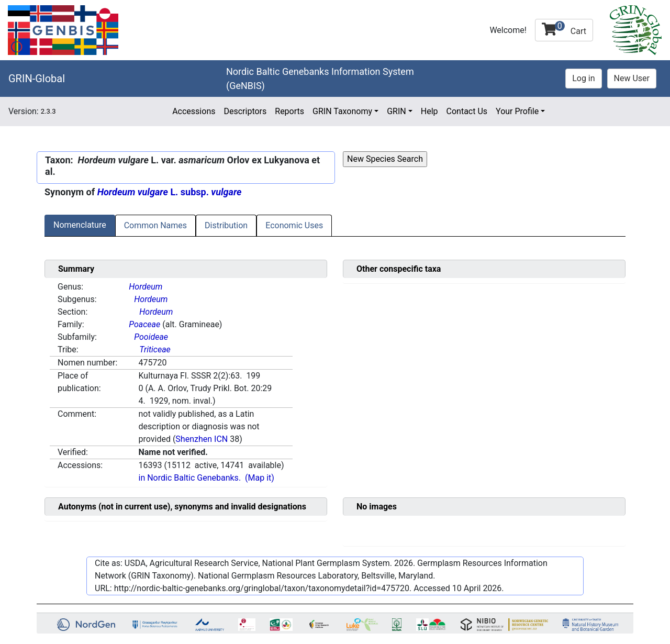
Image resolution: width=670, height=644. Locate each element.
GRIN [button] (397, 111)
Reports (289, 111)
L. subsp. (170, 192)
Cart (564, 29)
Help (429, 111)
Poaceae (144, 324)
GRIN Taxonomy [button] (342, 111)
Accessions (194, 111)
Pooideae (151, 337)
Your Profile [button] (517, 111)
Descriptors (245, 111)
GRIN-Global (37, 79)
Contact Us (467, 111)
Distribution (226, 225)
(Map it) (260, 478)
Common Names (155, 225)
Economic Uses (294, 225)
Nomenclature (80, 225)
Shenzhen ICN (202, 439)
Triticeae (155, 349)
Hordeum (146, 287)
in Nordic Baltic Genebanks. (189, 478)
